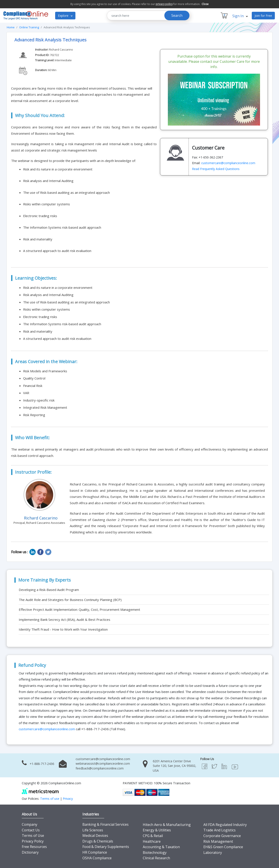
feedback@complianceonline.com (100, 768)
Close (205, 4)
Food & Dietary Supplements (106, 847)
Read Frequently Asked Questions (216, 169)
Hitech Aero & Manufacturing (167, 825)
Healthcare (152, 841)
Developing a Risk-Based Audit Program (49, 590)
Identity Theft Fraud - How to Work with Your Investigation (63, 629)
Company (30, 824)
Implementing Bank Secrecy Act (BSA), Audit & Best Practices (65, 620)
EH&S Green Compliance (223, 847)
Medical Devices (95, 836)
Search (177, 15)
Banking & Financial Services (105, 824)
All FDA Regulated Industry (225, 825)
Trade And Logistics (219, 830)
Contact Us (31, 830)
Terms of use (50, 799)
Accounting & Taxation (161, 847)
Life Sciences (93, 830)
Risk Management (218, 841)
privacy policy (164, 4)
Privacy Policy (33, 841)
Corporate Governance (222, 836)
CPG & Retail (153, 836)
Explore (65, 16)
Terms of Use (33, 836)
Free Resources (34, 847)
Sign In (240, 16)
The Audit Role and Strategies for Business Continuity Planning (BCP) (70, 600)
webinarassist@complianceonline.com (103, 763)
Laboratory (213, 853)
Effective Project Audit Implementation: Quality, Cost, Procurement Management (79, 609)
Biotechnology (155, 853)
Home (11, 27)
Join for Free (263, 16)
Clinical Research (156, 858)
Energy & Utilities (157, 830)
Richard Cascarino (61, 49)
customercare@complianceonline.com (228, 163)
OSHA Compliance (97, 858)
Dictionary (30, 852)
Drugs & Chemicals (98, 841)
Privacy (68, 799)
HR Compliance (95, 852)
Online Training (29, 27)
